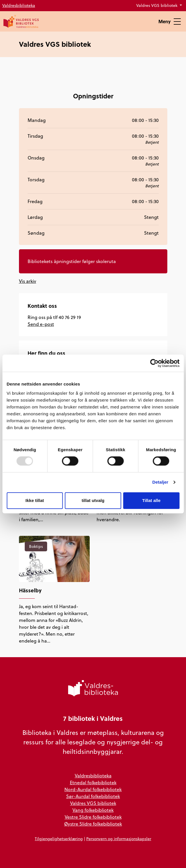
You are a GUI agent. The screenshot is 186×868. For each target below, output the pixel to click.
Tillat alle (151, 500)
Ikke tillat (35, 500)
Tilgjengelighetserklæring (59, 839)
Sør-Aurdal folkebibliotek (93, 796)
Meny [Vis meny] (170, 21)
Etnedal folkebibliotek (93, 783)
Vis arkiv (28, 281)
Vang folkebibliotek (93, 810)
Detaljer (160, 482)
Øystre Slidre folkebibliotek (93, 824)
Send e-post (41, 324)
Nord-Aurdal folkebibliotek (93, 789)
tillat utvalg (93, 500)
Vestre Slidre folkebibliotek (93, 817)
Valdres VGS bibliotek (157, 5)
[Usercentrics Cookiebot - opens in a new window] (154, 363)
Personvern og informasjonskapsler (119, 839)
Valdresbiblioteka (19, 5)
